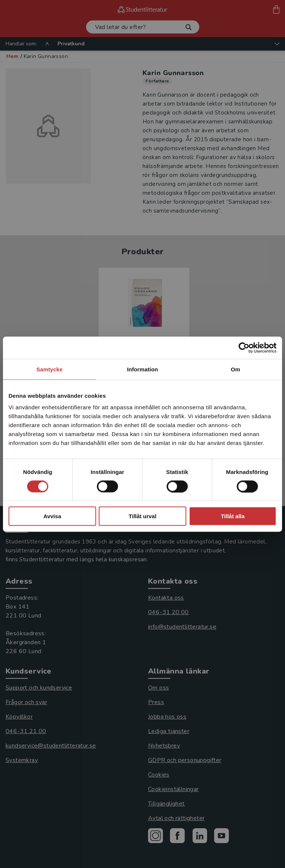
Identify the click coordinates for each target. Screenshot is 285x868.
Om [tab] (235, 369)
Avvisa (52, 516)
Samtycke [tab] (50, 369)
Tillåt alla (233, 516)
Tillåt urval (143, 516)
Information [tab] (142, 369)
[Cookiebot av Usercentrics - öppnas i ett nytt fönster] (244, 348)
